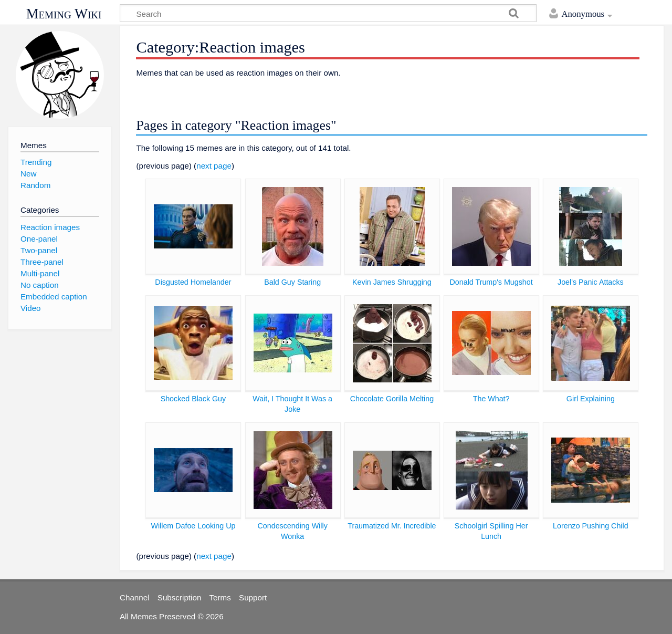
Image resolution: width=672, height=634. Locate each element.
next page (214, 166)
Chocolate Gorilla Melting (392, 399)
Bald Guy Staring (292, 282)
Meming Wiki (64, 14)
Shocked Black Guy (193, 399)
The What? (491, 399)
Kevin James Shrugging (392, 282)
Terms (220, 597)
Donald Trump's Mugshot (491, 282)
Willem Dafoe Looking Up (193, 526)
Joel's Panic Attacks (591, 282)
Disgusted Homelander (193, 282)
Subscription (180, 597)
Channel (135, 597)
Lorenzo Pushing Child (591, 526)
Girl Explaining (591, 399)
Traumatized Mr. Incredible (392, 526)
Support (253, 597)
